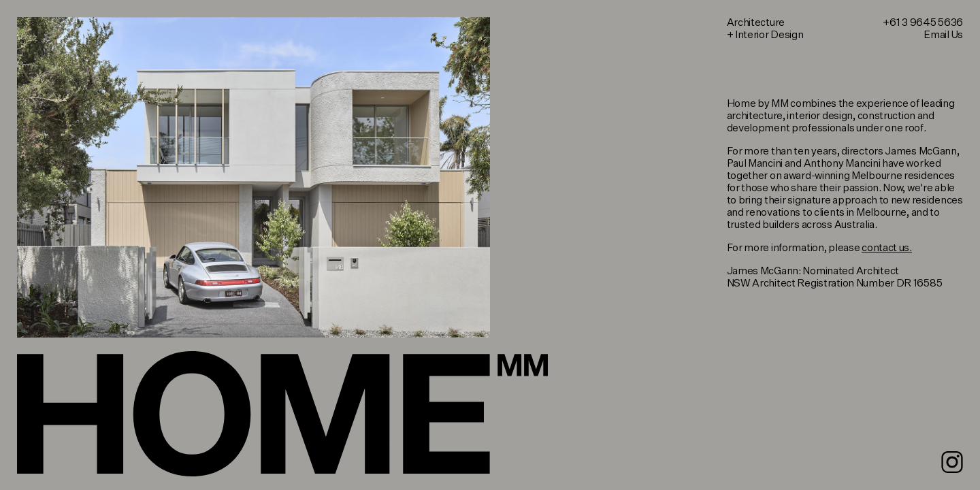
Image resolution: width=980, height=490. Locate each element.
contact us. (887, 248)
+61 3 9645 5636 (923, 23)
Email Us (943, 35)
